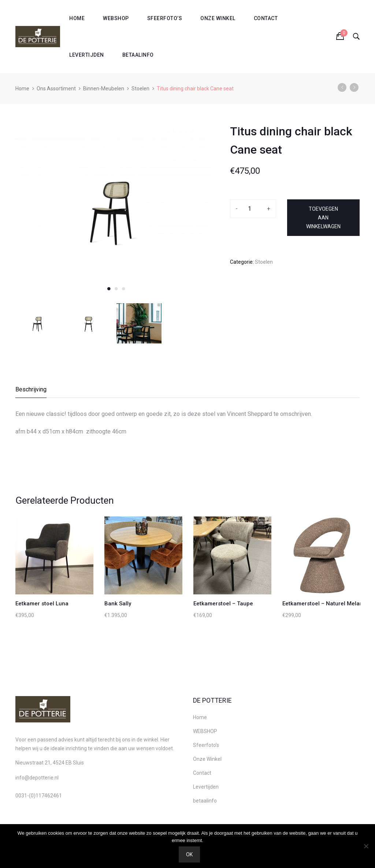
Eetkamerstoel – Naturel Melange (326, 604)
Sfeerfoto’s (165, 18)
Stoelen (140, 89)
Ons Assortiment (56, 89)
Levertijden (87, 55)
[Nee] (366, 846)
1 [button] (109, 289)
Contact (266, 18)
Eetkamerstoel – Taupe (223, 604)
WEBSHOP (116, 18)
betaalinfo (138, 55)
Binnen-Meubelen (104, 89)
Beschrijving (31, 389)
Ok (189, 854)
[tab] (31, 392)
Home (77, 18)
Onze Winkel (218, 18)
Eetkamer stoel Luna (42, 604)
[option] (114, 210)
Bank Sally (118, 604)
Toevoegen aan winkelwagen (323, 218)
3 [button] (123, 289)
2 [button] (116, 289)
